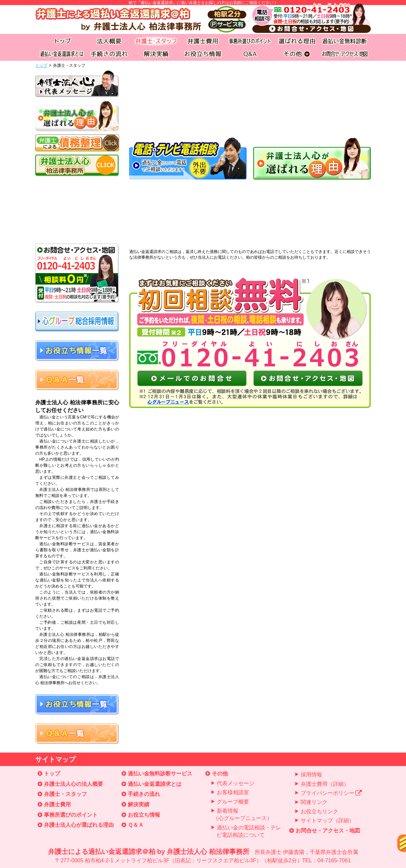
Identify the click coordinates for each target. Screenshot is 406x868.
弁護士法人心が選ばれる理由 (79, 825)
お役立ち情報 (144, 815)
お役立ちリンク (319, 811)
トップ (41, 65)
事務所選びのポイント (71, 815)
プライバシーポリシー (331, 793)
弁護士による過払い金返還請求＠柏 (203, 856)
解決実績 (139, 804)
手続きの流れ (144, 794)
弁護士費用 (57, 804)
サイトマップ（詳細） (327, 821)
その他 (220, 774)
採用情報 (311, 775)
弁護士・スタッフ (65, 794)
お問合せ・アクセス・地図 (328, 831)
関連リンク (314, 802)
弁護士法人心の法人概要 (73, 784)
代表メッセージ (236, 783)
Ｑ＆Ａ (136, 825)
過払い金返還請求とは (155, 784)
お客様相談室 (233, 792)
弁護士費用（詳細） (325, 784)
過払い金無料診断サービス (160, 774)
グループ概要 (233, 802)
